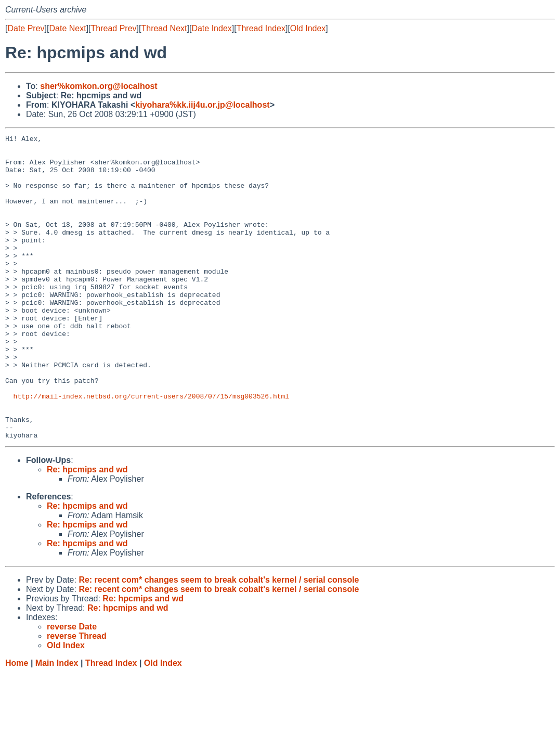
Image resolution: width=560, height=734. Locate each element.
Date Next (67, 28)
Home (17, 724)
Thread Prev (114, 28)
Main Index (57, 724)
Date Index (211, 28)
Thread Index (261, 28)
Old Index (308, 28)
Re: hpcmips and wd (87, 530)
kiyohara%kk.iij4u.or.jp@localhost (202, 105)
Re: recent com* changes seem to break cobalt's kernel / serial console (219, 641)
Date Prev (26, 28)
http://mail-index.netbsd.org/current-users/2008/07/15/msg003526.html (151, 449)
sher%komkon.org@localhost (99, 86)
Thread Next (164, 28)
